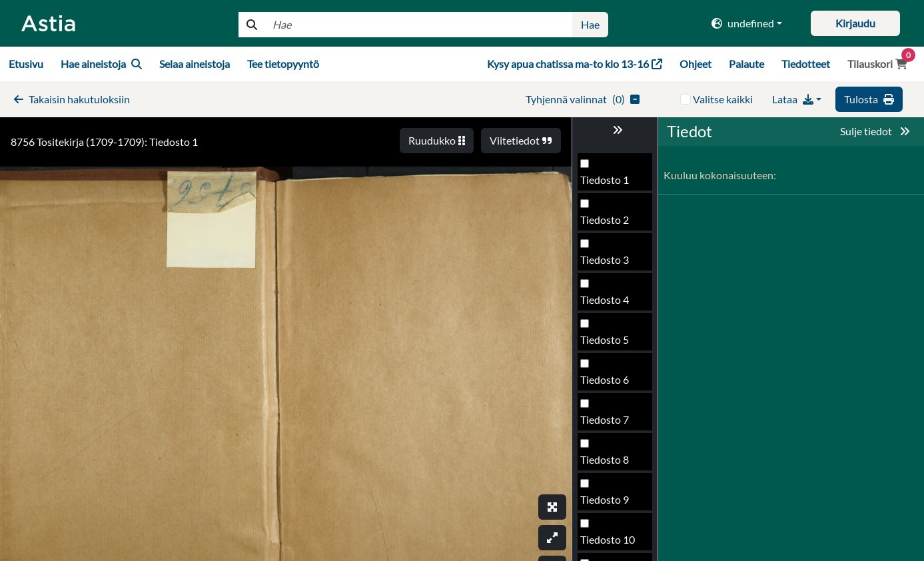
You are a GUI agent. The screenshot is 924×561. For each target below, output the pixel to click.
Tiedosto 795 (611, 543)
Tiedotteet (806, 64)
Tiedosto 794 (611, 503)
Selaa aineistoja (195, 64)
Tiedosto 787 (611, 224)
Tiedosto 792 (611, 423)
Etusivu (26, 64)
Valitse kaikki (723, 99)
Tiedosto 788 (611, 264)
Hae (590, 24)
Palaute (746, 64)
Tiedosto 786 (611, 184)
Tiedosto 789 (611, 303)
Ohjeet (695, 64)
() (583, 99)
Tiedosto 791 (611, 383)
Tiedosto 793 (611, 463)
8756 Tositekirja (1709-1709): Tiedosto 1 (104, 142)
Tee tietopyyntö (283, 64)
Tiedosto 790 (611, 343)
